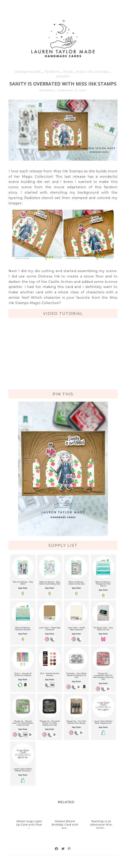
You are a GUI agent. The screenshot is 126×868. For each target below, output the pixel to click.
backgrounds (28, 72)
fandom (53, 72)
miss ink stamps (93, 72)
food (68, 72)
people (63, 76)
